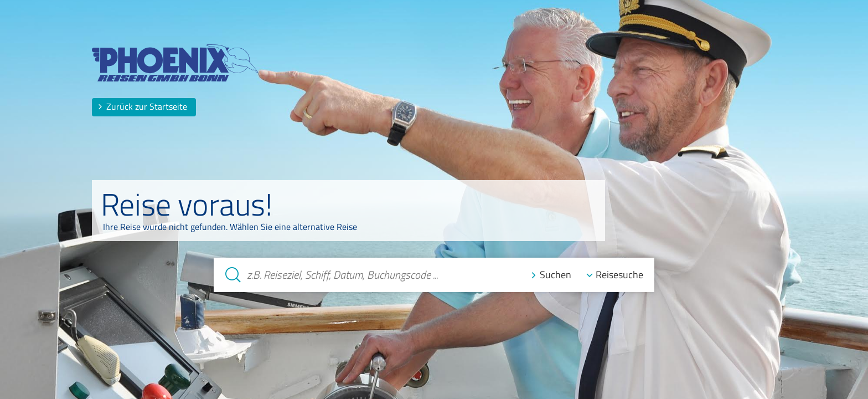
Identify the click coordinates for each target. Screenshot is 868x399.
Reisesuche (619, 275)
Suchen (556, 275)
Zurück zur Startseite (142, 106)
